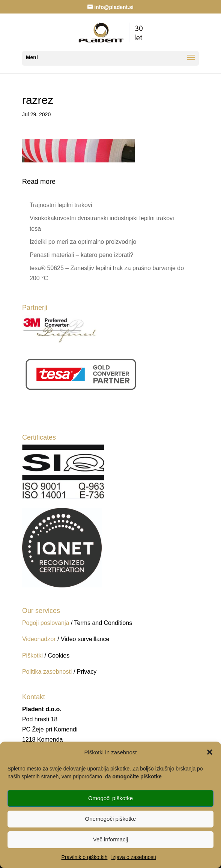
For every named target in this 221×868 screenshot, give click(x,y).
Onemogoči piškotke (111, 819)
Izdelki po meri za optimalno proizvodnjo (83, 242)
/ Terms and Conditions (101, 623)
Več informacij (110, 839)
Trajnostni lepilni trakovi (61, 205)
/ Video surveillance (83, 639)
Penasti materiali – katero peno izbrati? (82, 255)
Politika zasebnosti (48, 672)
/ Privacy (85, 672)
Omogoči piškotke (110, 798)
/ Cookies (57, 656)
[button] (210, 752)
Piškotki (32, 656)
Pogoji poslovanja (46, 623)
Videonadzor (39, 639)
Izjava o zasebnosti (133, 857)
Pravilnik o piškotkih (84, 857)
